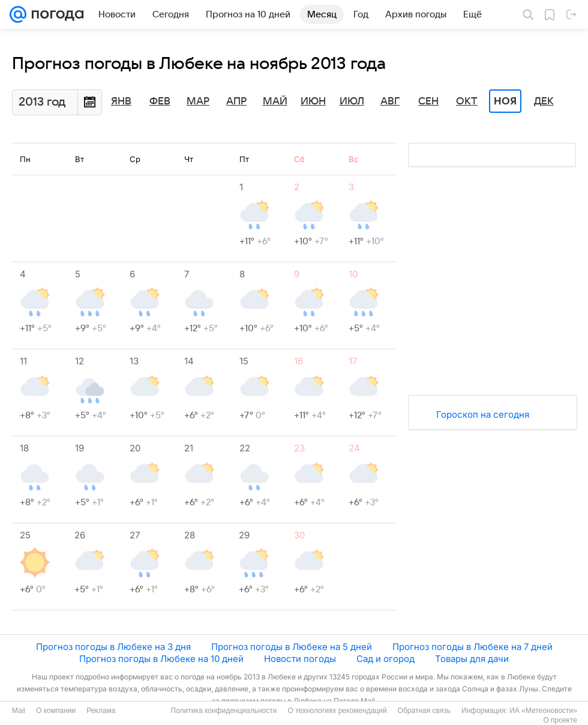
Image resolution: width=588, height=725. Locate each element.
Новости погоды (300, 659)
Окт (467, 101)
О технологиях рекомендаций (337, 711)
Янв (121, 101)
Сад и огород (385, 659)
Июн (313, 101)
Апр (236, 101)
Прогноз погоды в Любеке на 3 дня (113, 647)
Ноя (505, 101)
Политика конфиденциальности (223, 711)
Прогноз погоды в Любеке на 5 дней (292, 647)
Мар (198, 101)
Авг (390, 101)
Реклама (101, 711)
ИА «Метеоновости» (543, 711)
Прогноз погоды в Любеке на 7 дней (472, 647)
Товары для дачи (472, 659)
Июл (352, 101)
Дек (544, 101)
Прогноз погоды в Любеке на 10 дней (161, 659)
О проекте (560, 720)
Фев (160, 101)
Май (275, 101)
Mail (19, 711)
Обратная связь (424, 711)
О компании (56, 711)
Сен (428, 101)
